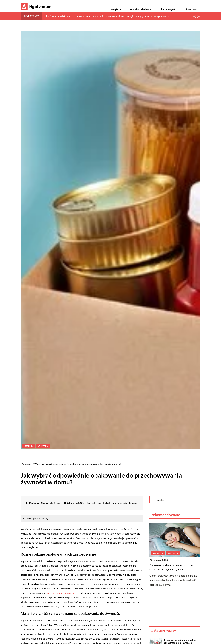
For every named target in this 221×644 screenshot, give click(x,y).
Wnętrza (139, 6)
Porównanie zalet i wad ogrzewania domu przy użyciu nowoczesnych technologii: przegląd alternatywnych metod (108, 16)
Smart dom (195, 6)
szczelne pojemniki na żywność (63, 593)
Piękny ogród (178, 6)
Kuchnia (29, 446)
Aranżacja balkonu (157, 6)
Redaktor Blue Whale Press (45, 503)
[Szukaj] (153, 500)
